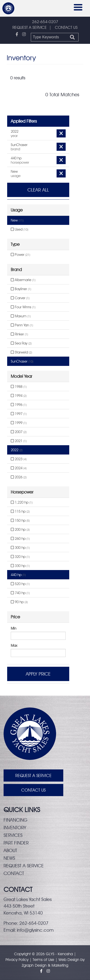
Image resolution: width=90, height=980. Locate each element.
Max (14, 646)
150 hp (20, 520)
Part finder (16, 843)
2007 (19, 432)
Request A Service (33, 775)
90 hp (19, 602)
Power (20, 255)
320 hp (20, 557)
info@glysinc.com (35, 930)
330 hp (20, 566)
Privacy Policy (17, 960)
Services (13, 835)
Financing (16, 820)
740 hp (20, 593)
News (9, 858)
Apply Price (38, 674)
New (17, 220)
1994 (19, 396)
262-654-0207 (45, 22)
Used (19, 229)
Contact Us (33, 790)
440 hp (18, 575)
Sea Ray (21, 343)
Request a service (24, 866)
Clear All (38, 190)
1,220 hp (22, 502)
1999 (19, 423)
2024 (19, 468)
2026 (19, 477)
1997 (19, 414)
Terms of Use (43, 960)
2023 (19, 459)
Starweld (21, 352)
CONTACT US (66, 27)
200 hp (20, 530)
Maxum (21, 316)
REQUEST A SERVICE (30, 27)
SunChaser (22, 361)
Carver (20, 298)
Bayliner (21, 289)
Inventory (15, 828)
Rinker (19, 334)
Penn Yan (22, 325)
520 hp (20, 584)
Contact (14, 873)
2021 (19, 441)
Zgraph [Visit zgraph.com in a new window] (28, 965)
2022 (17, 450)
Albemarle (23, 280)
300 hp (20, 548)
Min (13, 628)
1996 (19, 405)
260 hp (20, 539)
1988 (19, 387)
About (10, 850)
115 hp (20, 511)
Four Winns (23, 307)
